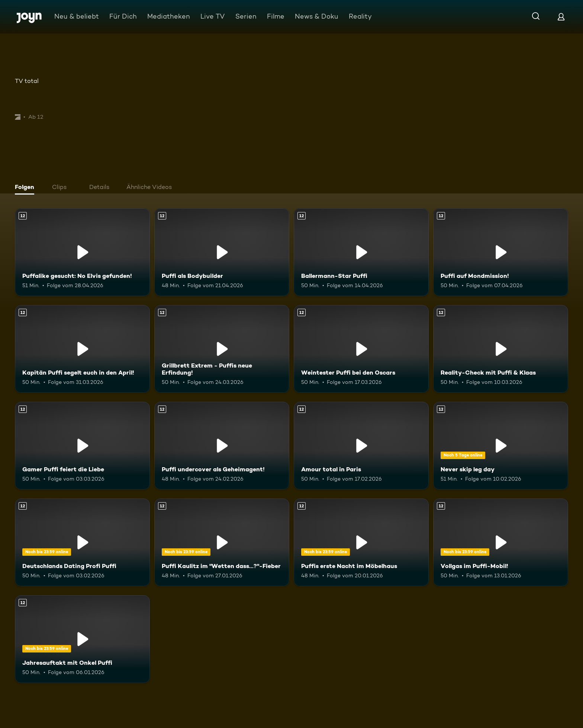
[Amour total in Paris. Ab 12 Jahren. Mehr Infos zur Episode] (361, 446)
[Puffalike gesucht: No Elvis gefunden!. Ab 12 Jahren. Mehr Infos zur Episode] (82, 252)
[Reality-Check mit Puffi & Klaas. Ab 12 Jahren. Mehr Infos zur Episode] (501, 349)
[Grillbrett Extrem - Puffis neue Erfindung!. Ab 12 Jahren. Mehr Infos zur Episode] (222, 349)
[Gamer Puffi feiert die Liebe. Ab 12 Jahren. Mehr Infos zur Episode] (82, 446)
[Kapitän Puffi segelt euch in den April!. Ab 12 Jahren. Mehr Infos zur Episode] (82, 349)
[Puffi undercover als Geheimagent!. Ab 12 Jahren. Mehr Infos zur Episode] (222, 446)
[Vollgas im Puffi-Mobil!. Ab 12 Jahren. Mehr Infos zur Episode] (501, 542)
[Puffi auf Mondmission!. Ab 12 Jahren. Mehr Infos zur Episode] (501, 252)
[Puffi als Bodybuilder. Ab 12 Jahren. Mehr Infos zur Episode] (222, 252)
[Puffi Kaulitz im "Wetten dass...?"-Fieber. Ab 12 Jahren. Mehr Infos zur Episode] (222, 542)
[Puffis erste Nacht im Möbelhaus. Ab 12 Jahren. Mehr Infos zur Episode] (361, 542)
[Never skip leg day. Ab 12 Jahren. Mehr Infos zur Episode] (501, 446)
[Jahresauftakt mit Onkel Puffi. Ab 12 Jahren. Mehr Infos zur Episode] (82, 639)
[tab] (26, 188)
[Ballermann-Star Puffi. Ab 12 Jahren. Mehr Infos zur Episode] (361, 252)
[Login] (561, 17)
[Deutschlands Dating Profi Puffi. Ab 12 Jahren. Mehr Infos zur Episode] (82, 542)
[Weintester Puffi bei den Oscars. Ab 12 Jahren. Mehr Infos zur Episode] (361, 349)
